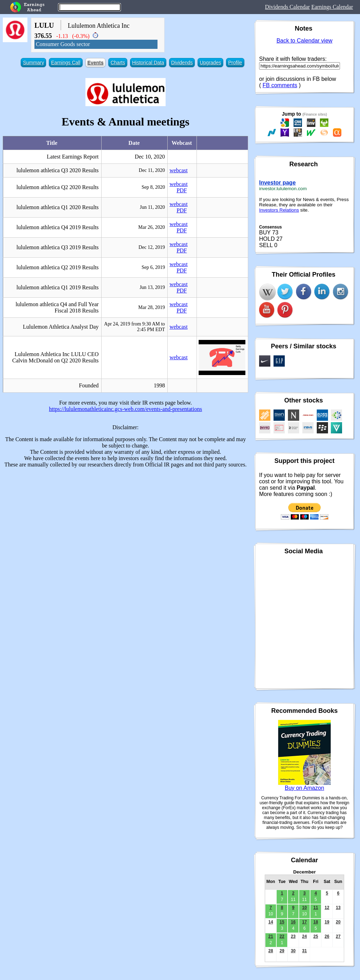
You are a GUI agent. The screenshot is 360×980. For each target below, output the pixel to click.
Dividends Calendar (288, 7)
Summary (33, 63)
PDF (182, 190)
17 (304, 922)
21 (271, 936)
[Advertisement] (126, 523)
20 (338, 922)
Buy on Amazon (304, 788)
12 (327, 908)
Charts (118, 63)
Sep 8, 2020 (153, 187)
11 (316, 908)
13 (338, 908)
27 (338, 936)
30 (293, 951)
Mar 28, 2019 (152, 307)
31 (304, 951)
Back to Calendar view (304, 41)
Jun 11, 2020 (152, 207)
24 (304, 936)
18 (316, 922)
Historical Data (148, 63)
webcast (179, 170)
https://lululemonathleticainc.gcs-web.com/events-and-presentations (125, 409)
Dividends (182, 63)
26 (327, 936)
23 (293, 936)
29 (282, 951)
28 (271, 951)
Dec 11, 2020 (152, 170)
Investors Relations (279, 210)
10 (304, 908)
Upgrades (210, 63)
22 (282, 936)
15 (282, 922)
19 (327, 922)
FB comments (280, 85)
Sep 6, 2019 (153, 267)
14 (271, 922)
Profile (235, 63)
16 (293, 922)
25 (316, 936)
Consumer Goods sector (63, 44)
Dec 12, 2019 (152, 247)
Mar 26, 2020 (152, 227)
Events (96, 63)
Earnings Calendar (332, 7)
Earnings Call (66, 63)
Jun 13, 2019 (152, 287)
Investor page (277, 183)
